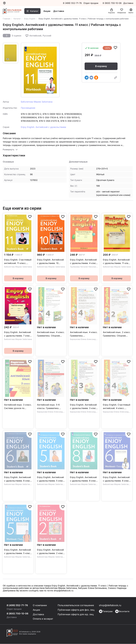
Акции (47, 11)
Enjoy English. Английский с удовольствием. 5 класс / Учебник (51, 479)
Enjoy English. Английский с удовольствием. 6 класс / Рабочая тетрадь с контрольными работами (116, 479)
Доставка (59, 11)
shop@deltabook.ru (110, 605)
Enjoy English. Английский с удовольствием (43, 127)
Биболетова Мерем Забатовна (37, 102)
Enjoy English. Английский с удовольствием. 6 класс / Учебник (18, 479)
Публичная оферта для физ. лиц (76, 610)
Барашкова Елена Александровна (86, 339)
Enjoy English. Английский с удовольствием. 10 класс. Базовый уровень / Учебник (51, 262)
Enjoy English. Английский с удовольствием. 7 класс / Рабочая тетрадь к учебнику (18, 334)
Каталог (34, 11)
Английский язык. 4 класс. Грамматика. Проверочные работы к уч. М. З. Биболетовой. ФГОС (84, 334)
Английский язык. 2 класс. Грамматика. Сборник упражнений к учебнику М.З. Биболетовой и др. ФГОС (117, 334)
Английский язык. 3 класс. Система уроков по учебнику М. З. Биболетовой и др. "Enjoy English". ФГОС (18, 407)
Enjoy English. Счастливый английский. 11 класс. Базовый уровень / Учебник (18, 262)
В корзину (101, 66)
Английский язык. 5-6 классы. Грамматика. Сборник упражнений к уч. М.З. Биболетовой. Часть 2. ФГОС (49, 407)
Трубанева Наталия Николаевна (85, 267)
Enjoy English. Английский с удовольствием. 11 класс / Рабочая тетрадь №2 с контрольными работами (117, 262)
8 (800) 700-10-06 (112, 3)
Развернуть (8, 150)
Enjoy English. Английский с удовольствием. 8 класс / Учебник (84, 479)
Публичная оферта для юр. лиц (76, 614)
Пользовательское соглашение (76, 605)
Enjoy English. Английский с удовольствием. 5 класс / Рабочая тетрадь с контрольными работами (18, 552)
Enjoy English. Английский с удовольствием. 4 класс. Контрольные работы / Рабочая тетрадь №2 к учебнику (84, 262)
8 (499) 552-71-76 (72, 3)
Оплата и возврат (43, 619)
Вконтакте (122, 611)
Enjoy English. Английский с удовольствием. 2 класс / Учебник (51, 552)
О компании (40, 605)
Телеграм (106, 611)
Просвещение (28, 108)
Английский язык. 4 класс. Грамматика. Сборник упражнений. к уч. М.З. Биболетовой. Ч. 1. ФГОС (51, 334)
